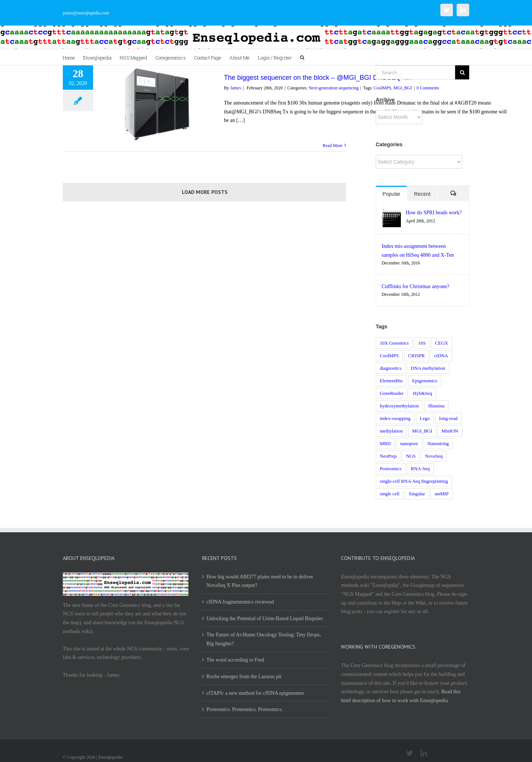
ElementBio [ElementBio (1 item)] (391, 381)
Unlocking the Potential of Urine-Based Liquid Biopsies (265, 619)
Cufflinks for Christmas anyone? (415, 286)
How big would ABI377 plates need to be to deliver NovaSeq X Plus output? (260, 581)
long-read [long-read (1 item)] (449, 418)
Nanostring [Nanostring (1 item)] (438, 443)
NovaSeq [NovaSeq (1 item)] (434, 456)
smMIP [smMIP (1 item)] (441, 494)
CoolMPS (383, 88)
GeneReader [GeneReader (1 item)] (392, 393)
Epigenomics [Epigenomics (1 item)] (425, 381)
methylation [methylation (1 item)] (391, 431)
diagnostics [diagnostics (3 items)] (391, 368)
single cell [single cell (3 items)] (390, 494)
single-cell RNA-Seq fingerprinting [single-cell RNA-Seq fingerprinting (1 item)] (414, 481)
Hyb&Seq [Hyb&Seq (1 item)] (423, 393)
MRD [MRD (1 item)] (385, 443)
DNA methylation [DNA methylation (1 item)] (428, 368)
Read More (332, 146)
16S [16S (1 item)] (422, 343)
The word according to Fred (235, 660)
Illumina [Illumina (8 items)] (436, 406)
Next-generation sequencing (333, 88)
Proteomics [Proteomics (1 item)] (391, 469)
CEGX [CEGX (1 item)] (442, 343)
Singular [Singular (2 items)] (417, 494)
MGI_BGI (403, 88)
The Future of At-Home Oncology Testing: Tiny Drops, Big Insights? (264, 639)
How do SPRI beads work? (434, 213)
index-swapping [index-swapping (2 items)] (395, 418)
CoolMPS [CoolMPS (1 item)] (389, 356)
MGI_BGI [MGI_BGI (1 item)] (422, 431)
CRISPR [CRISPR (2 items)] (417, 356)
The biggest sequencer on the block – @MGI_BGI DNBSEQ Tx (317, 78)
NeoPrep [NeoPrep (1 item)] (388, 456)
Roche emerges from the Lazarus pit (244, 676)
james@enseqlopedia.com (86, 13)
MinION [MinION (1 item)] (450, 431)
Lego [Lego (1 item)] (425, 418)
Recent (422, 194)
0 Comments (428, 88)
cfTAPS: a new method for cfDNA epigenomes (255, 693)
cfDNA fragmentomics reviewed (240, 602)
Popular (391, 194)
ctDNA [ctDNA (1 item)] (441, 356)
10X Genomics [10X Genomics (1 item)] (394, 343)
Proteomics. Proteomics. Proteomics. (245, 709)
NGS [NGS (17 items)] (411, 456)
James (236, 88)
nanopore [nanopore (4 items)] (409, 443)
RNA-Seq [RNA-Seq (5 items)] (420, 469)
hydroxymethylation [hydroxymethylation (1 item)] (399, 406)
